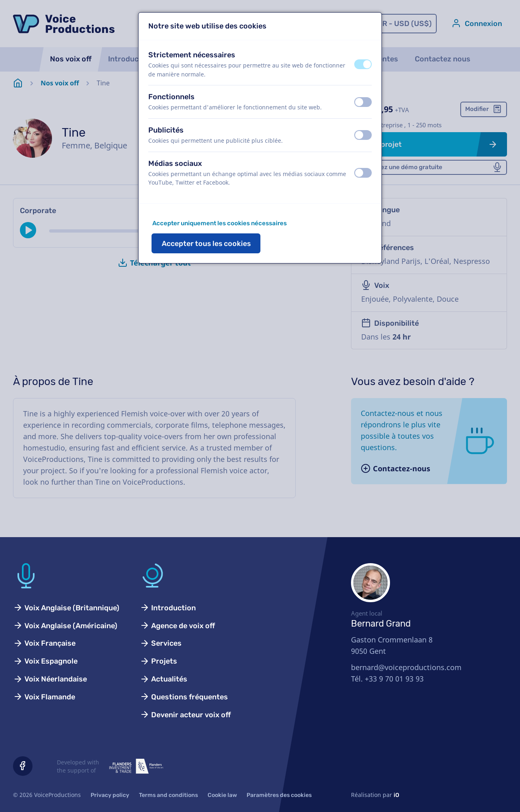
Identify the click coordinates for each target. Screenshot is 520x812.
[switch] (363, 64)
